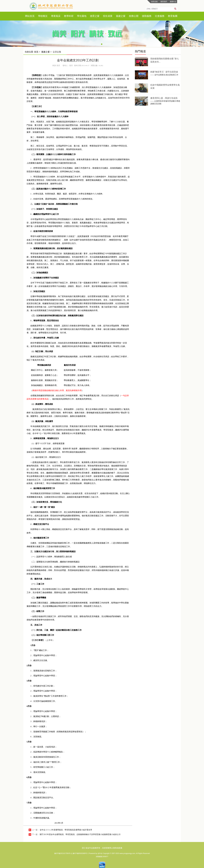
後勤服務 (147, 16)
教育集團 (173, 16)
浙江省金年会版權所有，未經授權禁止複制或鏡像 (102, 848)
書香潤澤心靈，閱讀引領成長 (164, 98)
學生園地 (82, 16)
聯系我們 (164, 2)
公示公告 (57, 52)
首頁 (32, 16)
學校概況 (43, 16)
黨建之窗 (121, 16)
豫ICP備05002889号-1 (81, 853)
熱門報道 (140, 51)
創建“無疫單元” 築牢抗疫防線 (164, 72)
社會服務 (160, 16)
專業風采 (56, 16)
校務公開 (134, 16)
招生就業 (108, 16)
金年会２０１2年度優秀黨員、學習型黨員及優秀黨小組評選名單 (66, 830)
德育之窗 (95, 16)
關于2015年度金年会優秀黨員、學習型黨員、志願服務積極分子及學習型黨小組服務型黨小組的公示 (80, 834)
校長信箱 (154, 2)
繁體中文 (173, 2)
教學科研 (69, 16)
